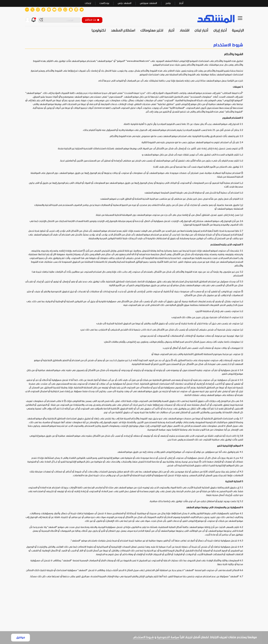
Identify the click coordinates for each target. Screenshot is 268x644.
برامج (168, 3)
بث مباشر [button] (92, 20)
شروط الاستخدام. (143, 637)
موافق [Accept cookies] (21, 638)
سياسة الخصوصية (168, 637)
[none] (134, 45)
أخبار (181, 3)
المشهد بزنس (125, 3)
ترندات (88, 3)
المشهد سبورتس (148, 3)
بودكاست (104, 3)
